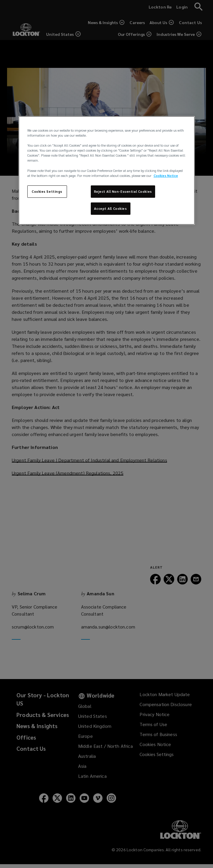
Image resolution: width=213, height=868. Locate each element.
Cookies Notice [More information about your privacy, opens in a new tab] (166, 176)
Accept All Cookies (110, 208)
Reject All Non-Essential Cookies (123, 191)
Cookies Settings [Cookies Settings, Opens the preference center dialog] (47, 191)
